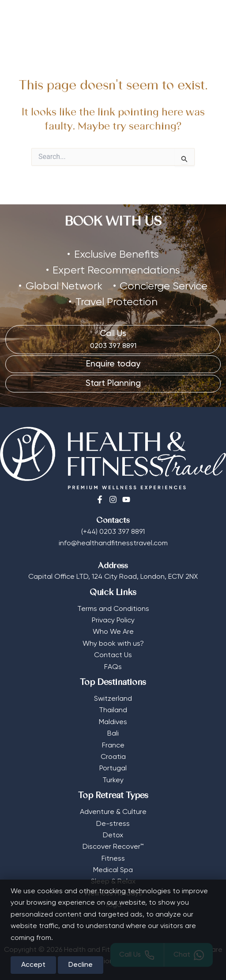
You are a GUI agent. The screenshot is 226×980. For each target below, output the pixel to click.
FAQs (113, 662)
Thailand (113, 706)
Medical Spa (113, 865)
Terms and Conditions (113, 604)
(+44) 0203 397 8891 (113, 527)
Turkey (113, 776)
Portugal (113, 764)
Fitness (113, 854)
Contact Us (113, 651)
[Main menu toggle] (206, 19)
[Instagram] (113, 495)
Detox (113, 831)
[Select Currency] (182, 17)
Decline (81, 965)
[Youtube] (126, 495)
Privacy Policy (113, 616)
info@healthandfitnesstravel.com (113, 539)
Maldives (113, 717)
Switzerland (113, 694)
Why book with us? (113, 639)
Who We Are (113, 627)
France (113, 740)
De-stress (113, 819)
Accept (33, 965)
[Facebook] (100, 495)
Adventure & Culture (113, 807)
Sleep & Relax (113, 877)
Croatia (113, 752)
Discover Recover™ (113, 842)
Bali (113, 729)
